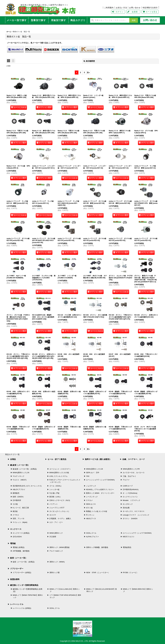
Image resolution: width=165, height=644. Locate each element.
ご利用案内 (109, 8)
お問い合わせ (135, 8)
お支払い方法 (121, 8)
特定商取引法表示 (150, 8)
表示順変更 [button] (89, 61)
